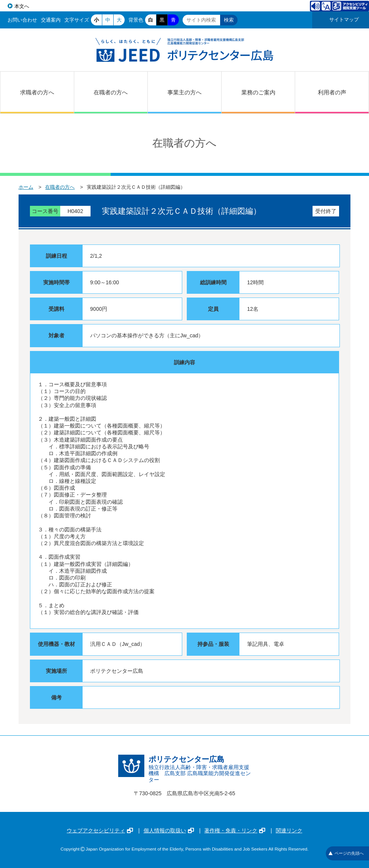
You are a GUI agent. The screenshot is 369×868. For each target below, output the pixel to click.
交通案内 (51, 20)
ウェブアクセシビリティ (100, 830)
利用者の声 (332, 92)
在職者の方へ (111, 92)
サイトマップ (344, 20)
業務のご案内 (258, 92)
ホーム (26, 187)
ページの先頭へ (346, 853)
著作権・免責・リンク (235, 830)
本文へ (22, 6)
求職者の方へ (37, 92)
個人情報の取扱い (169, 830)
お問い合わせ (22, 20)
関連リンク (289, 830)
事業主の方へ (184, 92)
